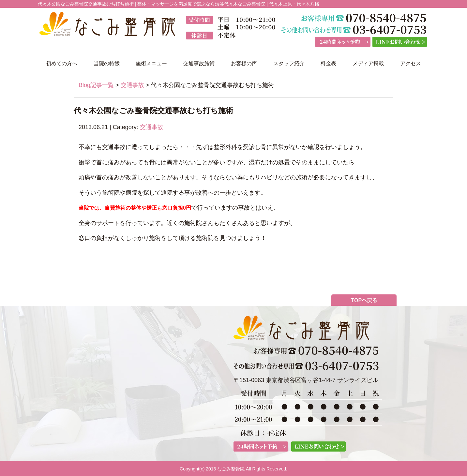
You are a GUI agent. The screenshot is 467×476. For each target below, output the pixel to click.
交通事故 (132, 85)
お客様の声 (244, 63)
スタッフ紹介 (289, 63)
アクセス (411, 63)
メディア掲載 (368, 63)
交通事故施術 (199, 63)
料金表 (328, 63)
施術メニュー (151, 63)
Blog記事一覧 (96, 85)
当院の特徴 (107, 63)
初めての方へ (62, 63)
